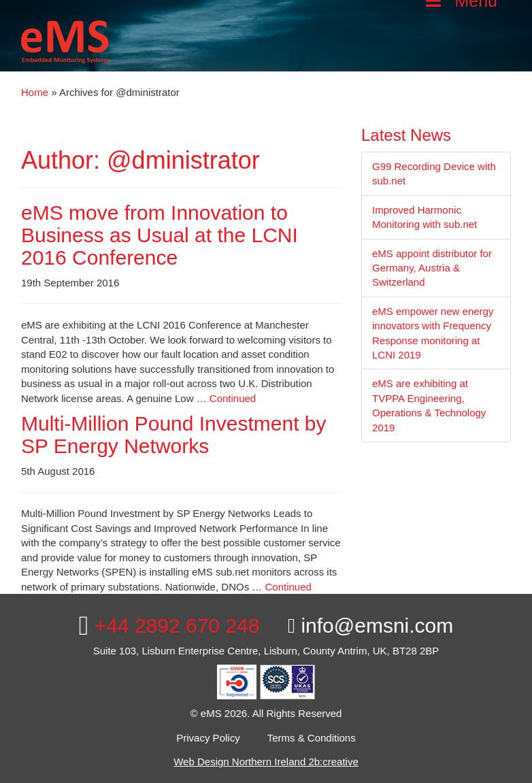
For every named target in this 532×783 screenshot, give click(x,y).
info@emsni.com (370, 626)
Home (35, 92)
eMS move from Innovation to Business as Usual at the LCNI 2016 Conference (160, 235)
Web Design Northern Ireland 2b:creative (266, 762)
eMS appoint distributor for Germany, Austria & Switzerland (432, 268)
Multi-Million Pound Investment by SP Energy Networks (174, 435)
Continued (233, 398)
